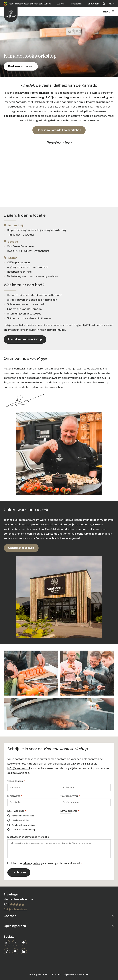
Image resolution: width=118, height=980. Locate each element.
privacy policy (31, 863)
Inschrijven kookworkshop (25, 339)
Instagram (7, 943)
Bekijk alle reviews (16, 909)
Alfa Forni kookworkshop (23, 825)
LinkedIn (24, 951)
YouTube (15, 951)
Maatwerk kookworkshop (24, 830)
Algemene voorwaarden (76, 974)
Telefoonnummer (70, 796)
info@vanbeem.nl (19, 768)
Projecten (77, 4)
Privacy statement (39, 974)
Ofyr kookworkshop (21, 820)
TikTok (7, 951)
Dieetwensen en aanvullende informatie (28, 837)
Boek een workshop (21, 66)
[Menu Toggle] (109, 12)
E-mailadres (15, 796)
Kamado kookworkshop (23, 816)
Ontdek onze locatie (21, 548)
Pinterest (24, 943)
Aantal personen (70, 811)
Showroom (93, 4)
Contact (10, 916)
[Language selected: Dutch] (112, 4)
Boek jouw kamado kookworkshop (59, 130)
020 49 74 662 (80, 764)
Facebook (15, 943)
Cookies (56, 974)
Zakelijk (61, 4)
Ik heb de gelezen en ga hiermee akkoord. (46, 863)
